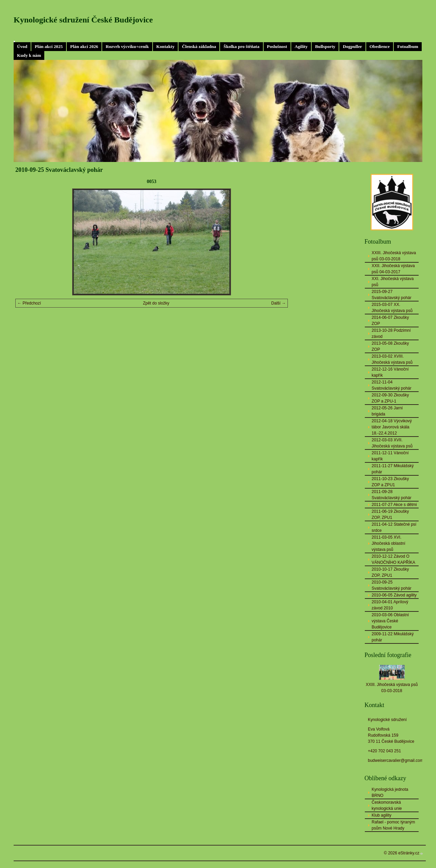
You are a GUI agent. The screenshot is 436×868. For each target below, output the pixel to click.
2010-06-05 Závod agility (394, 595)
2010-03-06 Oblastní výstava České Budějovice (390, 621)
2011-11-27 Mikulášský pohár (393, 469)
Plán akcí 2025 (49, 46)
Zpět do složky (156, 303)
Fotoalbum (408, 46)
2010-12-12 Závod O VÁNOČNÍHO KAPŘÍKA (393, 559)
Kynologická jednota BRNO (390, 792)
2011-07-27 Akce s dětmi (394, 505)
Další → (278, 303)
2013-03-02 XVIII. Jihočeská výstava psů (392, 359)
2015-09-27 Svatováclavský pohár (392, 295)
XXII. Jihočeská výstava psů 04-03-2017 (393, 269)
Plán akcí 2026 (84, 46)
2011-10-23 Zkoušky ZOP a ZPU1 (390, 482)
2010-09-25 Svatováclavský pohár (392, 585)
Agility (301, 46)
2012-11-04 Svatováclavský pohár (392, 385)
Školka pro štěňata (241, 46)
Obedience (380, 46)
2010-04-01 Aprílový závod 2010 (390, 605)
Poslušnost (277, 46)
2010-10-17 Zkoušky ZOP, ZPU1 (390, 572)
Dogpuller (352, 46)
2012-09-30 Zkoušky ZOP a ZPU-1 (390, 398)
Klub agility (381, 815)
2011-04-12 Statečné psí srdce (394, 527)
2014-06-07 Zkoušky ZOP (390, 321)
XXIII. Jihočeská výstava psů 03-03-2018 (394, 256)
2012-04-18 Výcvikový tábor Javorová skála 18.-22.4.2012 (392, 427)
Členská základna (199, 46)
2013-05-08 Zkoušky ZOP (390, 346)
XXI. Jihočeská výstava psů (393, 282)
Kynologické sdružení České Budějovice (83, 20)
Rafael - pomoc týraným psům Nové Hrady (393, 825)
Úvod (22, 46)
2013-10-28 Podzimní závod (391, 333)
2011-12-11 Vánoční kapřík (390, 456)
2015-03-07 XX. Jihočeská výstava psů (392, 308)
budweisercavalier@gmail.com (396, 760)
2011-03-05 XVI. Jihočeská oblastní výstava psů (388, 543)
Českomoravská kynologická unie (387, 805)
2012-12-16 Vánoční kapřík (390, 372)
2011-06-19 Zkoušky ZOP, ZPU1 (390, 514)
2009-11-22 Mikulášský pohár (393, 637)
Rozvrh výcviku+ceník (127, 46)
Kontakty (166, 46)
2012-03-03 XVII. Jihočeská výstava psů (392, 443)
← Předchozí (29, 303)
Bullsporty (325, 46)
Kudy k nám (29, 55)
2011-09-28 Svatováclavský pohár (392, 495)
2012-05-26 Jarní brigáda (387, 411)
